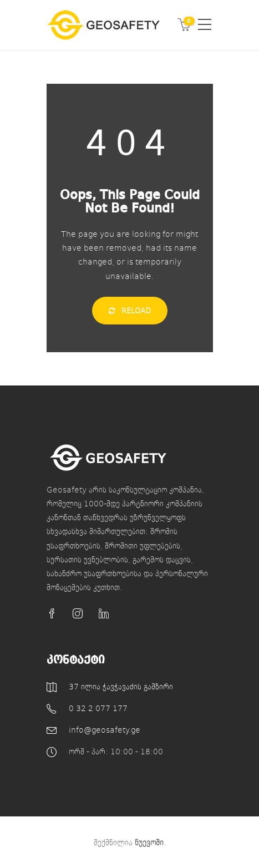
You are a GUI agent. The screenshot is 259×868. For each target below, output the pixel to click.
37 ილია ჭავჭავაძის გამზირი (121, 686)
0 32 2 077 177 (98, 708)
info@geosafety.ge (105, 730)
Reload (130, 311)
